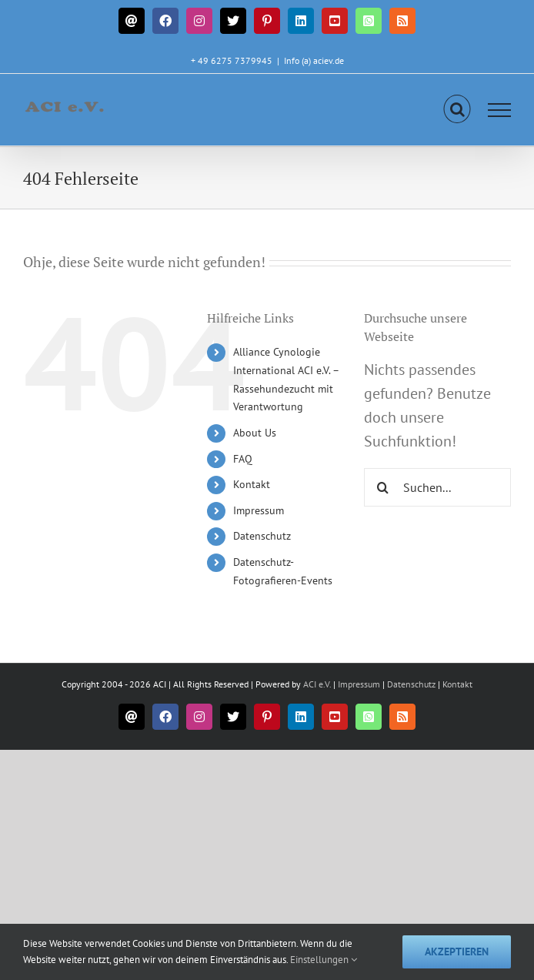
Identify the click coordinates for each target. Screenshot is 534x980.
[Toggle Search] (457, 109)
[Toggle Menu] (500, 110)
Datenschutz (262, 536)
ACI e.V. (317, 684)
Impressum (259, 510)
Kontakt (252, 484)
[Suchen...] (437, 487)
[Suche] (383, 487)
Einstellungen (324, 960)
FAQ (243, 459)
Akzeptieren (457, 952)
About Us (255, 433)
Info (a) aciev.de (314, 60)
